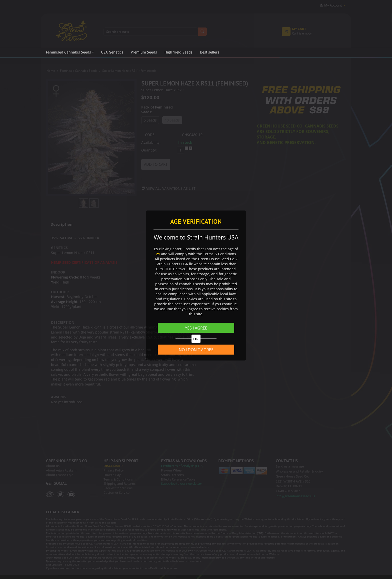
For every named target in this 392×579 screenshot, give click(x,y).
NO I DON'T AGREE (196, 349)
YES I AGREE (196, 328)
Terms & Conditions (219, 254)
